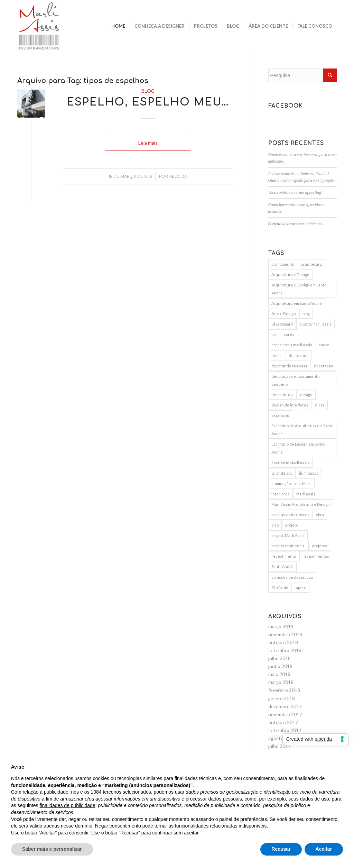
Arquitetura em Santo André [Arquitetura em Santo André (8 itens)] (297, 303)
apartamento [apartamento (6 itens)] (283, 264)
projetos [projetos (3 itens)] (320, 546)
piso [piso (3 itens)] (275, 525)
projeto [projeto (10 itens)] (292, 525)
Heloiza (178, 177)
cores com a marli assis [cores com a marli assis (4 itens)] (292, 345)
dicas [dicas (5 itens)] (320, 405)
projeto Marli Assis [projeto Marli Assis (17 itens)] (288, 535)
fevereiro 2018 (284, 690)
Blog (148, 91)
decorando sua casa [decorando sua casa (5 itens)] (289, 366)
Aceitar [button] (324, 849)
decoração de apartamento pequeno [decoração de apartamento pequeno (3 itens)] (295, 380)
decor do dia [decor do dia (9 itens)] (282, 395)
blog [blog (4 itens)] (306, 314)
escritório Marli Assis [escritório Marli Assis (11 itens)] (290, 463)
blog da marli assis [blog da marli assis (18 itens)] (315, 324)
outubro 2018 (283, 642)
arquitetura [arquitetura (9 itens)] (311, 264)
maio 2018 (279, 674)
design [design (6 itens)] (306, 395)
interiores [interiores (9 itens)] (281, 494)
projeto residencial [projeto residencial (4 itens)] (288, 546)
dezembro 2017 (285, 706)
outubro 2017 (283, 722)
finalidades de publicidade (68, 805)
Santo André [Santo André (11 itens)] (282, 567)
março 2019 (281, 626)
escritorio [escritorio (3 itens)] (280, 415)
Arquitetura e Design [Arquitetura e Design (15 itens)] (290, 275)
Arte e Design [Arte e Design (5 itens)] (284, 314)
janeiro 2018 (282, 698)
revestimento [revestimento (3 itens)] (284, 556)
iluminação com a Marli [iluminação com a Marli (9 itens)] (291, 483)
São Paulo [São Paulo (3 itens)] (280, 588)
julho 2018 (280, 658)
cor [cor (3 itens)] (274, 334)
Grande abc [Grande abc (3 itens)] (282, 473)
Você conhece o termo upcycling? (296, 192)
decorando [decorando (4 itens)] (299, 355)
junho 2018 (280, 666)
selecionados (137, 792)
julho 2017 (280, 746)
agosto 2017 (282, 738)
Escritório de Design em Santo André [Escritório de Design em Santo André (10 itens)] (298, 448)
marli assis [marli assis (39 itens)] (306, 494)
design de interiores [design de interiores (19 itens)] (290, 405)
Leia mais (148, 143)
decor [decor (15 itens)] (277, 355)
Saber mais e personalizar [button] (52, 849)
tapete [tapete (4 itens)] (300, 588)
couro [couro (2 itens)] (324, 345)
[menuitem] (118, 26)
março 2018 (281, 682)
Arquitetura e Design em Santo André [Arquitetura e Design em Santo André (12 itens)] (299, 289)
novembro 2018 (285, 634)
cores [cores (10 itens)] (289, 334)
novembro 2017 (285, 714)
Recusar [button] (281, 849)
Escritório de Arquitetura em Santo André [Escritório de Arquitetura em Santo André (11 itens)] (302, 430)
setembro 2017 (285, 730)
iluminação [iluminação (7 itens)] (309, 473)
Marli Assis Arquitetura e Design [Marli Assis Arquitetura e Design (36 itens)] (301, 504)
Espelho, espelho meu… (148, 102)
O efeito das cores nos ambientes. (296, 224)
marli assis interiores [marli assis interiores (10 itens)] (290, 515)
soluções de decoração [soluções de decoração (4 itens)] (292, 577)
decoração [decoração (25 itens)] (323, 366)
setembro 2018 (285, 650)
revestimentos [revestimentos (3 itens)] (316, 556)
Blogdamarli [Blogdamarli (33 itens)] (282, 324)
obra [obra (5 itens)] (320, 515)
